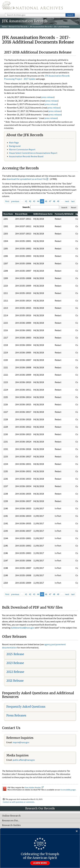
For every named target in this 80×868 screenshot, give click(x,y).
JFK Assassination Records (41, 27)
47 (50, 201)
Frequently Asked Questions (26, 707)
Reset (74, 207)
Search (70, 15)
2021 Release (15, 681)
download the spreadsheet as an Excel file (26, 179)
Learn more (40, 863)
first (7, 201)
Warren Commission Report (22, 149)
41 (26, 201)
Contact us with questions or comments (19, 802)
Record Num (21, 214)
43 (34, 201)
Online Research (11, 816)
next (67, 201)
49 (58, 201)
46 (46, 201)
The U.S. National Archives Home (32, 6)
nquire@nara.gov (21, 742)
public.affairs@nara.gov (24, 760)
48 (54, 201)
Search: (26, 207)
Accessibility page (68, 790)
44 (38, 201)
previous (15, 201)
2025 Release (15, 654)
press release (48, 97)
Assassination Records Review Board (26, 156)
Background (15, 146)
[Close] (77, 831)
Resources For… (11, 821)
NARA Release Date (43, 214)
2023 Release (15, 663)
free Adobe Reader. (34, 787)
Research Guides (11, 825)
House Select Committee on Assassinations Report (33, 153)
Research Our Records (18, 27)
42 (30, 201)
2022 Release (15, 672)
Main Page (14, 143)
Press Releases (16, 715)
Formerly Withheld (64, 214)
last (73, 201)
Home (4, 27)
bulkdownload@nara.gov (23, 628)
